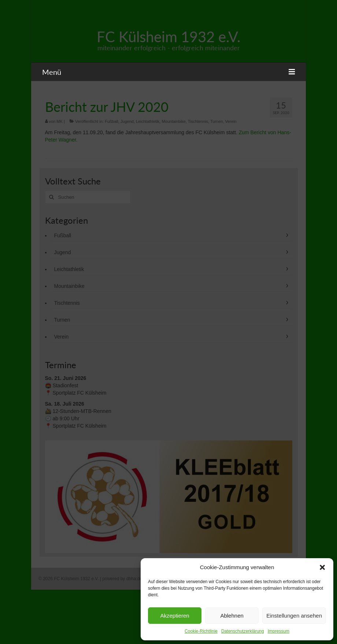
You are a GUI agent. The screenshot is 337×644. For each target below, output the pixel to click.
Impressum (279, 631)
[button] (322, 567)
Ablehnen (232, 616)
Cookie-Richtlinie (201, 631)
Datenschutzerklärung (243, 631)
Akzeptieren (175, 616)
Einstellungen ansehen (294, 616)
